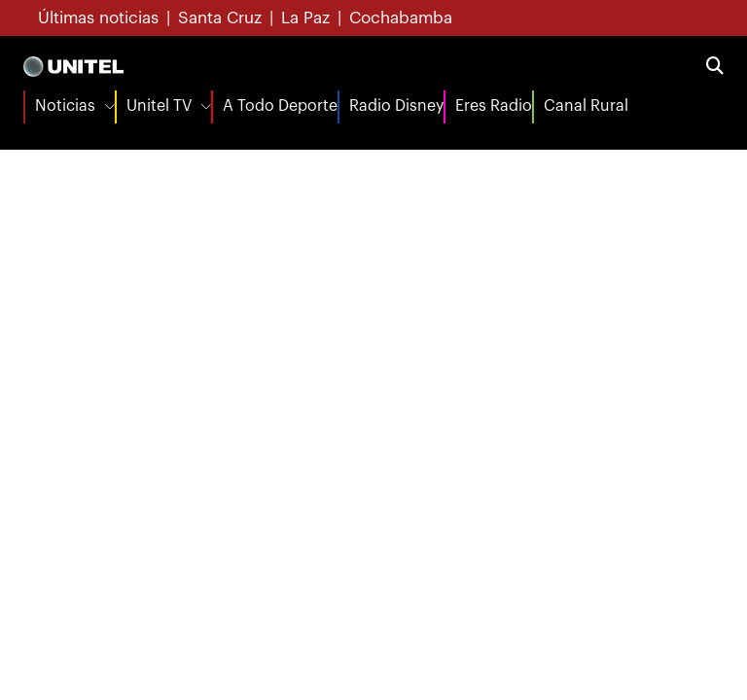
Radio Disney (396, 106)
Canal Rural (586, 106)
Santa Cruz (220, 18)
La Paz (305, 18)
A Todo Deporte (280, 106)
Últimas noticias (98, 18)
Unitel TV (159, 106)
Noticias (65, 106)
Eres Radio (494, 106)
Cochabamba (401, 18)
